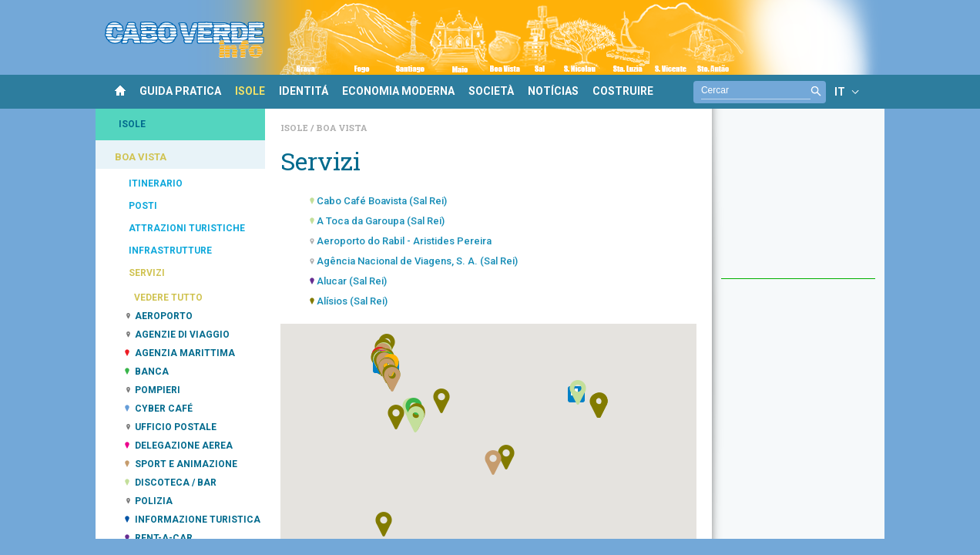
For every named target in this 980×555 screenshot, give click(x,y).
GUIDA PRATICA (180, 91)
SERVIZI (147, 273)
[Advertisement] (798, 201)
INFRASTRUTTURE (170, 251)
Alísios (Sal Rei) (352, 301)
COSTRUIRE (623, 91)
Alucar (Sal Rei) (352, 281)
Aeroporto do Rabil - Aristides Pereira (404, 241)
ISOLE (250, 91)
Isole (295, 128)
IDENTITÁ (304, 91)
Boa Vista (341, 128)
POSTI (143, 206)
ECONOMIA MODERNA (398, 91)
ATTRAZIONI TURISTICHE (187, 228)
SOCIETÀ (491, 91)
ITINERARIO (156, 183)
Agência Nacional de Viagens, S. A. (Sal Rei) (417, 261)
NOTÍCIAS (553, 91)
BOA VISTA (141, 157)
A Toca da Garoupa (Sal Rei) (381, 221)
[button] (415, 420)
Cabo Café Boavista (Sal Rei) (382, 201)
